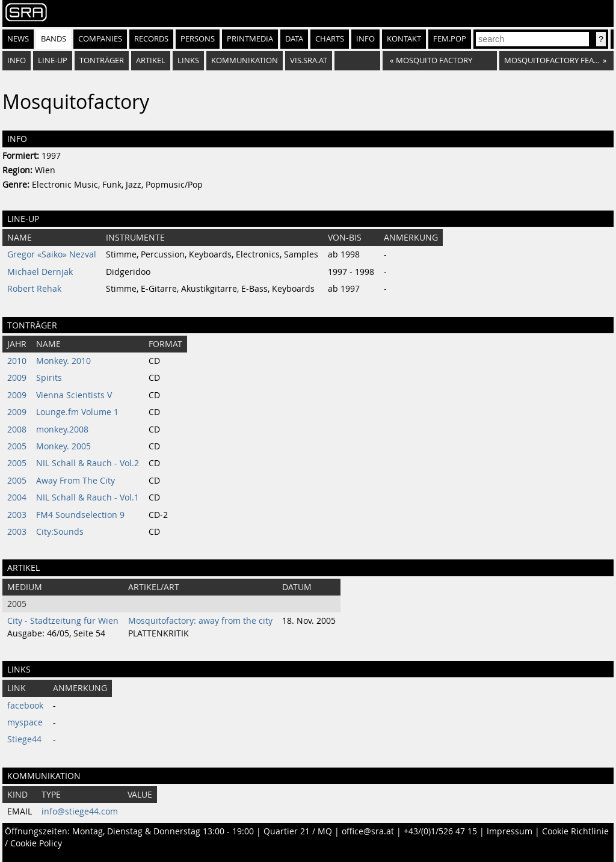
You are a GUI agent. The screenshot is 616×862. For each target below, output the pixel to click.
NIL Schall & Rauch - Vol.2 (88, 463)
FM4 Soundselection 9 (80, 515)
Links (188, 60)
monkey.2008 (62, 429)
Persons (198, 39)
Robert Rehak (34, 289)
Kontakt (404, 39)
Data (294, 39)
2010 (17, 361)
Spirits (49, 378)
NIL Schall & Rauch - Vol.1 (88, 497)
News (18, 39)
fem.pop (450, 39)
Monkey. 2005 (63, 446)
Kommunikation (245, 60)
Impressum (510, 831)
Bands (54, 39)
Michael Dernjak (40, 272)
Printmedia (250, 39)
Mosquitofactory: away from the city (200, 621)
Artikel (151, 60)
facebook (25, 706)
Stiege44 (24, 739)
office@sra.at (368, 831)
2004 (17, 497)
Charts (330, 39)
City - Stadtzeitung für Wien (63, 621)
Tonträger (102, 60)
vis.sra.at (309, 60)
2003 (17, 515)
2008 (17, 429)
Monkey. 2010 (63, 361)
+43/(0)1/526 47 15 (440, 831)
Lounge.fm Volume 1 (77, 412)
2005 (17, 446)
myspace (25, 722)
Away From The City (75, 481)
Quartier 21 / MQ (298, 831)
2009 (17, 378)
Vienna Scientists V (74, 395)
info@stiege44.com (80, 811)
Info (365, 39)
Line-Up (53, 60)
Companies (100, 39)
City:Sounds (60, 532)
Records (151, 39)
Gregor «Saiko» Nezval (52, 254)
